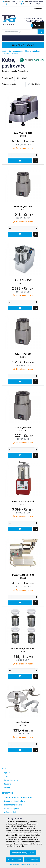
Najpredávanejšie (11, 780)
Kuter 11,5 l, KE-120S (23, 133)
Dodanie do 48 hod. (14, 4)
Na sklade (36, 84)
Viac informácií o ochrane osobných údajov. (23, 865)
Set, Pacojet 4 (23, 722)
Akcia (6, 777)
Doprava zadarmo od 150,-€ (31, 4)
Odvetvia (7, 784)
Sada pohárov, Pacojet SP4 (23, 649)
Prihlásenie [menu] (39, 9)
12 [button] (21, 84)
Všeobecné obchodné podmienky (18, 797)
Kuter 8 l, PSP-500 (23, 428)
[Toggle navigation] (23, 38)
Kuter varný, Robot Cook (23, 501)
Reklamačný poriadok (13, 805)
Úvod (4, 51)
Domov (7, 773)
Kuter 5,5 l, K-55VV (23, 280)
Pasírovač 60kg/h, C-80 (23, 575)
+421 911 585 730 (15, 2)
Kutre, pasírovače (11, 54)
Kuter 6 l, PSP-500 (23, 354)
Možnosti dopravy (11, 808)
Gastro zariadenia (16, 51)
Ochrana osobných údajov (14, 801)
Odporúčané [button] (22, 78)
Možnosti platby (10, 812)
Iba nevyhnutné (32, 860)
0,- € (37, 25)
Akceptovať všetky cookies (23, 853)
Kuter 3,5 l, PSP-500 (23, 207)
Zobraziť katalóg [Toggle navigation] (23, 45)
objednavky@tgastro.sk (36, 2)
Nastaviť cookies (15, 860)
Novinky (7, 788)
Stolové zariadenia (33, 51)
